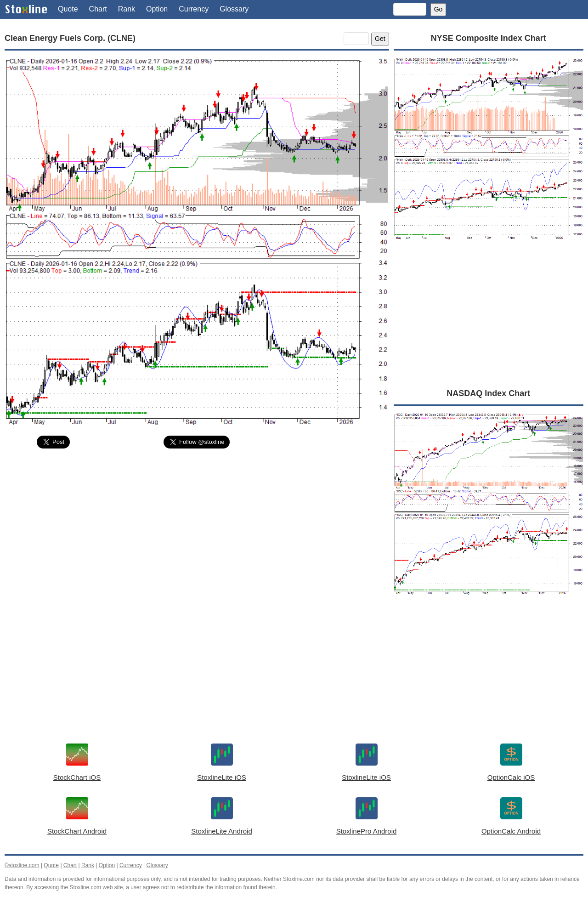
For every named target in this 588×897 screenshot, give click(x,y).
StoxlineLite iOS (222, 777)
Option (157, 9)
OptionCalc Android (511, 831)
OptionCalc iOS (511, 777)
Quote (68, 9)
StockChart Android (77, 831)
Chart (98, 9)
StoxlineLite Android (222, 831)
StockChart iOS (77, 777)
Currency (194, 9)
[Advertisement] (197, 525)
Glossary (234, 9)
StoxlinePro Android (367, 831)
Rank (127, 9)
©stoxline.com (22, 865)
